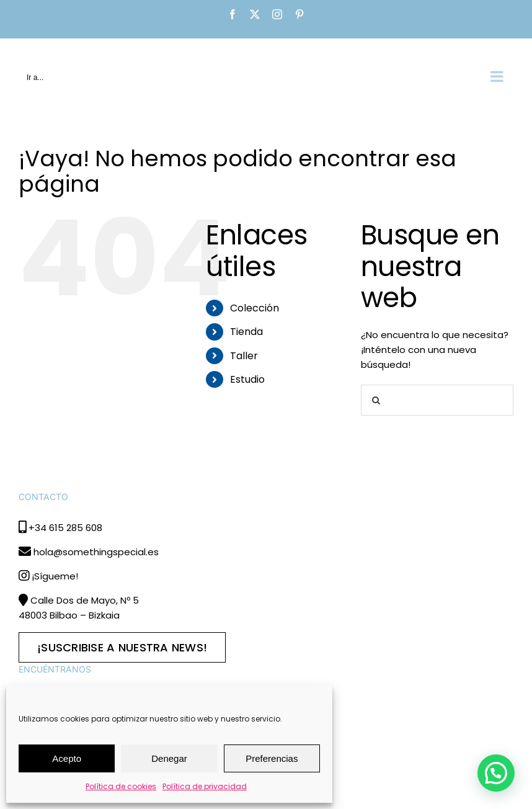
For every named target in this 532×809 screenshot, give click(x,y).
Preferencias (272, 758)
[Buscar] (376, 400)
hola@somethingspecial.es (96, 552)
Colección (255, 308)
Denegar (169, 758)
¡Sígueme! (55, 576)
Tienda (246, 332)
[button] (496, 773)
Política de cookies (121, 786)
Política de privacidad (205, 786)
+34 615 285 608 (65, 528)
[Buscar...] (437, 400)
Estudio (247, 379)
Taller (244, 356)
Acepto (67, 758)
